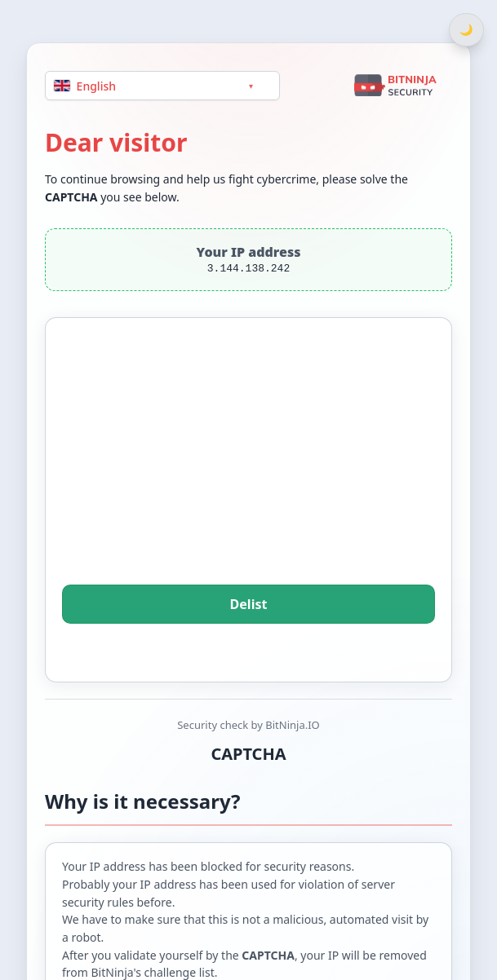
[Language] (162, 85)
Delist (248, 604)
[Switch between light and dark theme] (466, 30)
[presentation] (249, 474)
